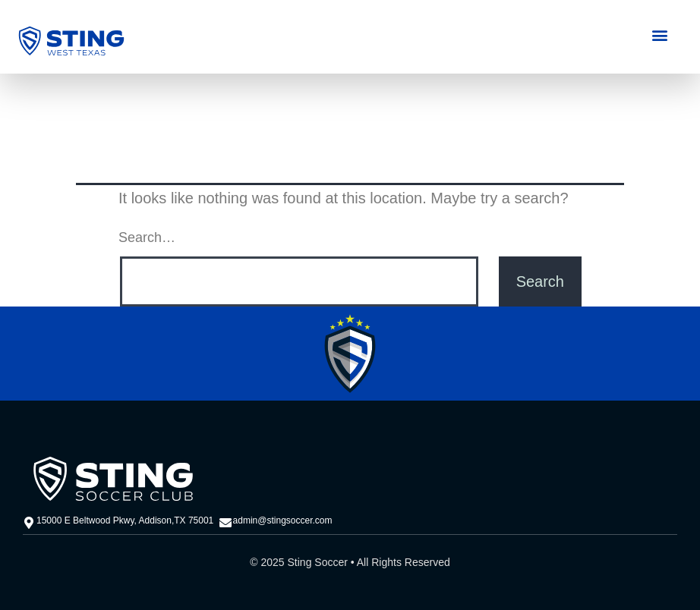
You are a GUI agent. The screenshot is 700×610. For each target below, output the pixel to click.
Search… (147, 237)
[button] (659, 35)
